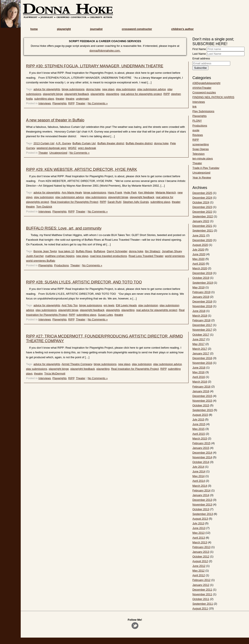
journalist (96, 29)
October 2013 (201, 509)
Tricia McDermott (55, 374)
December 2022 (202, 212)
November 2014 (202, 457)
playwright (64, 29)
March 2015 (200, 438)
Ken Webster (146, 192)
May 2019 (198, 287)
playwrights (97, 94)
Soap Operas (201, 149)
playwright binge (53, 94)
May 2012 (198, 571)
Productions (62, 265)
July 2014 (198, 467)
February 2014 (201, 490)
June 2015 (199, 424)
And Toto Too (70, 305)
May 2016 (198, 372)
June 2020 (199, 254)
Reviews (198, 135)
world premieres (175, 256)
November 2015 (202, 401)
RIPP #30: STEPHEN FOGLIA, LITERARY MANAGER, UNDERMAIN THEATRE (95, 66)
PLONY (197, 121)
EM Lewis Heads (126, 305)
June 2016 (199, 368)
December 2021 (202, 226)
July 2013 (198, 523)
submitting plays (44, 99)
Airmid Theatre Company (77, 364)
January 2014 (201, 495)
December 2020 (202, 240)
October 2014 (201, 462)
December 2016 (202, 358)
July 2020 (198, 250)
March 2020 (200, 268)
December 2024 (202, 198)
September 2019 (203, 283)
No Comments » (98, 103)
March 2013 (200, 542)
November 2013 (202, 505)
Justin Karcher (35, 256)
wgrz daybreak (87, 148)
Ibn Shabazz (153, 251)
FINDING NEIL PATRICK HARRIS (213, 97)
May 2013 (198, 533)
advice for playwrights (47, 89)
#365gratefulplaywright (206, 83)
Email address (201, 58)
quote (196, 130)
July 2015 (198, 419)
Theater (81, 103)
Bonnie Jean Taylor (45, 251)
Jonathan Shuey (172, 251)
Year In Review (202, 178)
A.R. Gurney (63, 143)
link (195, 107)
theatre (70, 99)
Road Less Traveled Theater (146, 256)
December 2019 (202, 273)
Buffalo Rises (84, 251)
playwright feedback (77, 94)
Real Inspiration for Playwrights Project (74, 202)
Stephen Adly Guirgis (136, 202)
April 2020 (199, 264)
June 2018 (199, 311)
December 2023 (202, 207)
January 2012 (201, 585)
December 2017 (202, 325)
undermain (82, 99)
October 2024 (201, 202)
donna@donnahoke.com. (105, 51)
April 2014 (199, 481)
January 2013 (201, 552)
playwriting (112, 94)
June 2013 (199, 528)
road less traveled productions (108, 256)
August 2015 (200, 415)
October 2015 (201, 405)
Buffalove (100, 251)
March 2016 (200, 382)
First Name (199, 49)
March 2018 (200, 316)
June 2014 (199, 471)
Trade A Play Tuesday (206, 168)
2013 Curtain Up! (44, 143)
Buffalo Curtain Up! (84, 143)
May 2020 (198, 259)
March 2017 (200, 349)
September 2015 (203, 410)
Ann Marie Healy (72, 192)
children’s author (182, 29)
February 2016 (201, 387)
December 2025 (202, 193)
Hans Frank (115, 192)
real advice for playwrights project (141, 94)
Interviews (45, 103)
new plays (108, 89)
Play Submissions (203, 111)
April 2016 (199, 377)
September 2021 (203, 231)
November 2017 (202, 330)
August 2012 (200, 561)
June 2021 (199, 235)
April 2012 (199, 575)
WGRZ (72, 148)
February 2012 (201, 580)
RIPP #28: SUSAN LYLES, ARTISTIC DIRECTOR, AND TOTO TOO (84, 282)
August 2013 (200, 519)
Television (198, 154)
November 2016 (202, 363)
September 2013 (203, 514)
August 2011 (200, 608)
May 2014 (198, 476)
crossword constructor (137, 29)
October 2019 (201, 278)
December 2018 (202, 301)
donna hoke (93, 89)
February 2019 (201, 292)
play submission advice (152, 89)
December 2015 (202, 396)
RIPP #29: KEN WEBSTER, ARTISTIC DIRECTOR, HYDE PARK (82, 169)
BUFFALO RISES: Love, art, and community (64, 228)
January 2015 (201, 448)
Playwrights (60, 103)
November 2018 (202, 306)
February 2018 (201, 320)
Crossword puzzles (204, 92)
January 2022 (201, 221)
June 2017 (199, 339)
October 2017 (201, 335)
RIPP (166, 94)
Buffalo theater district (111, 143)
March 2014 (200, 486)
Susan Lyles (105, 315)
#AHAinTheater (202, 88)
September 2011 (203, 604)
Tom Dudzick (44, 207)
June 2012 (199, 566)
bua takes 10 (66, 251)
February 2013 (201, 547)
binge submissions (73, 89)
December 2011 (202, 590)
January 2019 (201, 297)
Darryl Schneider (117, 251)
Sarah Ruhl (114, 202)
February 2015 (201, 443)
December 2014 (202, 453)
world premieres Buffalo (41, 261)
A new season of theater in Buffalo (55, 120)
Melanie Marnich (166, 192)
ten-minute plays (203, 158)
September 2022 (203, 216)
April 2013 (199, 538)
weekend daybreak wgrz (51, 148)
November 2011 (202, 594)
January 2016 (201, 391)
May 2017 (198, 344)
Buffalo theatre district (139, 143)
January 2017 (201, 353)
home (34, 29)
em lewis (109, 305)
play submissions (96, 197)
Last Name (199, 54)
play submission (126, 89)
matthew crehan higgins (60, 256)
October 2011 (201, 599)
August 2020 (200, 245)
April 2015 (199, 434)
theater (60, 99)
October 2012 (201, 556)
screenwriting (201, 144)
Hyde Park (130, 192)
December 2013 (202, 500)
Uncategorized (58, 153)
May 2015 (198, 429)
